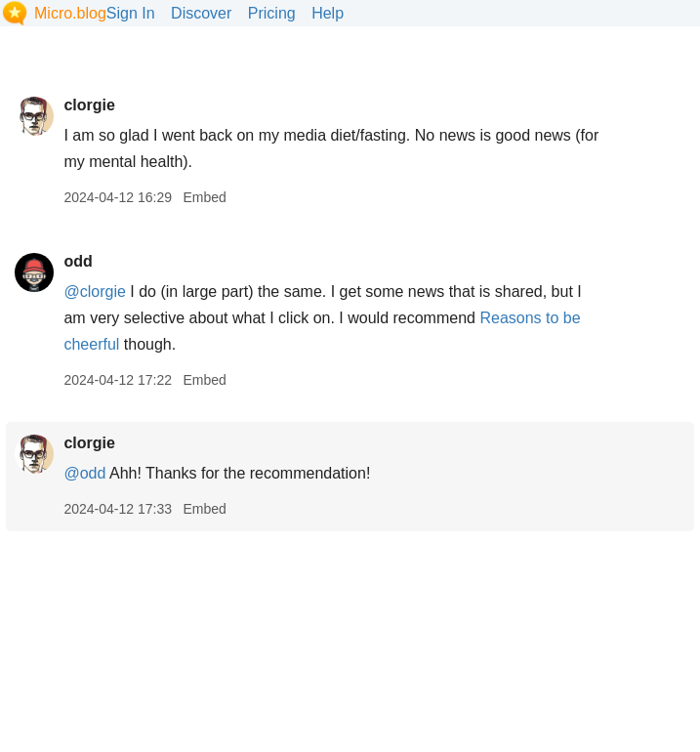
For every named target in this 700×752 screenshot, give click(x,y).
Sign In (131, 13)
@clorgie (94, 292)
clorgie (89, 105)
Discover (201, 13)
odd (78, 261)
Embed (204, 197)
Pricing (272, 13)
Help (328, 13)
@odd (84, 473)
